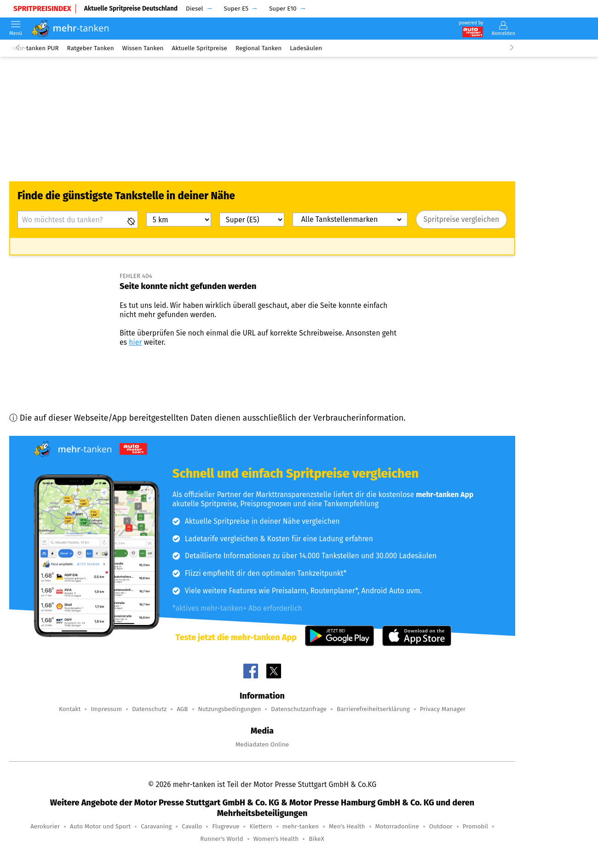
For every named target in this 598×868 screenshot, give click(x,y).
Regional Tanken (259, 48)
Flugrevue (226, 826)
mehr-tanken (301, 826)
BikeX (316, 839)
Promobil (476, 826)
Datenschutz (149, 709)
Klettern (261, 826)
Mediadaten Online (262, 744)
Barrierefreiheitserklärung (373, 709)
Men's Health (347, 826)
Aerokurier (45, 826)
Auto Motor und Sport (100, 826)
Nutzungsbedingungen (230, 709)
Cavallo (192, 826)
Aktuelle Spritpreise (200, 48)
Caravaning (156, 826)
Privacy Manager (443, 709)
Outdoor (441, 826)
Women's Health (276, 839)
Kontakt (70, 709)
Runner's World (221, 839)
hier (135, 342)
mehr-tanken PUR (34, 48)
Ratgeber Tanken (91, 48)
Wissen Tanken (143, 48)
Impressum (106, 709)
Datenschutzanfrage (299, 709)
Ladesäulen (306, 48)
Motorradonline (397, 826)
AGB (182, 709)
